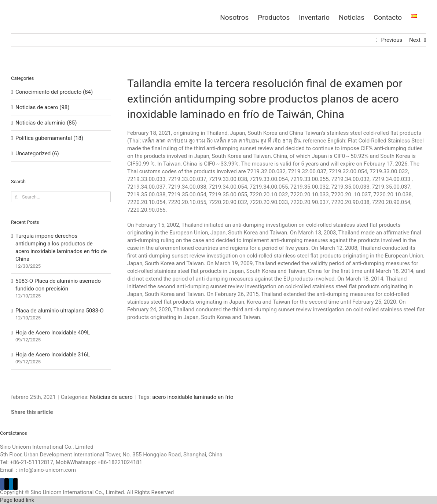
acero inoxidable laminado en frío (193, 397)
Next (415, 40)
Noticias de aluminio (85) (46, 123)
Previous (392, 40)
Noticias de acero (111, 397)
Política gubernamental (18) (49, 138)
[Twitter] (7, 484)
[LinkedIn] (11, 484)
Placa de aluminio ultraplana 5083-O (60, 311)
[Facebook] (2, 484)
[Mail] (15, 484)
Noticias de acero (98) (42, 107)
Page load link (17, 500)
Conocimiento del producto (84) (54, 92)
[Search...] (61, 197)
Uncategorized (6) (37, 153)
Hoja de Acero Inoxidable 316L (53, 355)
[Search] (16, 197)
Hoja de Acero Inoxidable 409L (53, 333)
